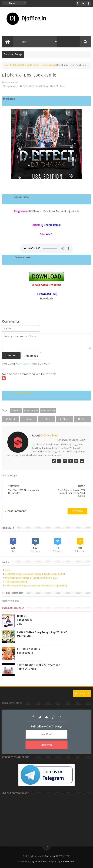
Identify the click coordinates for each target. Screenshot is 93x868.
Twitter (40, 717)
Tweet (10, 419)
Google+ (46, 717)
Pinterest (53, 717)
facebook (77, 511)
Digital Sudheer (39, 861)
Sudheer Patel (68, 861)
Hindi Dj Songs (42, 86)
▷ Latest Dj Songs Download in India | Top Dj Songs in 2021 (35, 574)
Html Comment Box (29, 364)
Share (28, 419)
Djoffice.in (50, 856)
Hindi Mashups (58, 86)
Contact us (82, 694)
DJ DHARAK (28, 86)
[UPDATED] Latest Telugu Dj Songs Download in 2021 (31, 578)
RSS (60, 717)
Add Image (31, 356)
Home (8, 570)
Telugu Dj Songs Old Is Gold (24, 620)
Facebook (33, 717)
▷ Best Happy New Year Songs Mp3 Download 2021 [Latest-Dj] (36, 586)
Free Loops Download (16, 582)
